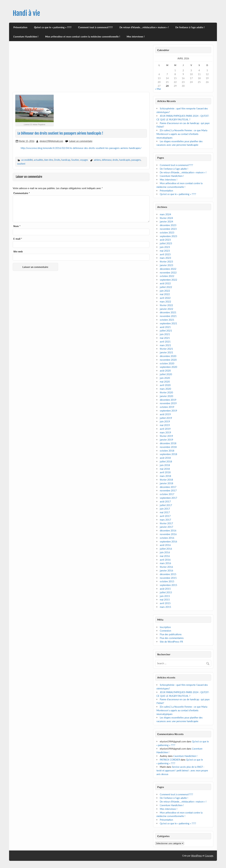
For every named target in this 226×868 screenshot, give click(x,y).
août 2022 (165, 283)
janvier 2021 (166, 352)
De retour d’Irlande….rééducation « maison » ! (144, 27)
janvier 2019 (166, 440)
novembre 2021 (168, 316)
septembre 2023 (168, 236)
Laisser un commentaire (81, 141)
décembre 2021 (168, 312)
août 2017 (165, 501)
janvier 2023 (166, 265)
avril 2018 (165, 472)
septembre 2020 (168, 367)
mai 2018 (165, 469)
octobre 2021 (167, 320)
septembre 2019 (168, 411)
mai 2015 (165, 600)
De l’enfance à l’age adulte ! (190, 27)
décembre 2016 (168, 530)
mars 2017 (165, 520)
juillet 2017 (166, 505)
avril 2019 (165, 429)
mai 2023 (165, 251)
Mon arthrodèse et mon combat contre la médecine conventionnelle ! (83, 37)
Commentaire (22, 193)
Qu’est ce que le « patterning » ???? (53, 27)
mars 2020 (165, 389)
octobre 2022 (167, 276)
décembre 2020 (168, 356)
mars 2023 (165, 258)
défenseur (107, 160)
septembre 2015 (168, 585)
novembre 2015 (168, 578)
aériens (97, 160)
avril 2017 (165, 516)
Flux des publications (171, 634)
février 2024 (166, 218)
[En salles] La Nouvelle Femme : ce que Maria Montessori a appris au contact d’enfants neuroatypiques (182, 134)
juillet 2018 (166, 461)
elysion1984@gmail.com (51, 141)
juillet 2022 (166, 287)
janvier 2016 (166, 570)
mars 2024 (165, 214)
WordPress (196, 856)
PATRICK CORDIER (170, 760)
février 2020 (166, 392)
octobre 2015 (167, 581)
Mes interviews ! (136, 37)
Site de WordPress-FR (171, 642)
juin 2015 (165, 596)
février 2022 (166, 305)
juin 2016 (165, 552)
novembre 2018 (168, 447)
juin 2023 (165, 247)
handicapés (125, 160)
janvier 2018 (166, 483)
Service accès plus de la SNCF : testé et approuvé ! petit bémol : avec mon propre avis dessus (182, 770)
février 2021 (166, 349)
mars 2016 (165, 563)
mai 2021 (165, 338)
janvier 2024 (166, 221)
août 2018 (165, 458)
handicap (66, 160)
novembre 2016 (168, 534)
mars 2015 (165, 607)
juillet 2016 (166, 549)
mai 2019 (165, 425)
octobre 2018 (167, 451)
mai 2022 (165, 294)
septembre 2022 (168, 280)
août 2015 (165, 589)
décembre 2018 (168, 443)
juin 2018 (165, 465)
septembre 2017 (168, 498)
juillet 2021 (166, 331)
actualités (39, 160)
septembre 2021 (168, 323)
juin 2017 (165, 509)
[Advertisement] (81, 68)
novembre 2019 (168, 403)
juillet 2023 (166, 243)
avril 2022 (165, 298)
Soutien (75, 160)
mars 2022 (165, 302)
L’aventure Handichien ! (26, 37)
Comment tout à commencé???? (95, 27)
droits (115, 160)
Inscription (165, 627)
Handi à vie (26, 13)
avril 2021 (165, 342)
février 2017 (166, 523)
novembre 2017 (168, 490)
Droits (57, 160)
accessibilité (27, 160)
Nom (17, 226)
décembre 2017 (168, 487)
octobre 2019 (167, 407)
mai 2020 (165, 382)
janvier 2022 (166, 309)
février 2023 (166, 261)
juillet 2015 (166, 592)
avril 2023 (165, 254)
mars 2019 (165, 432)
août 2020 (165, 371)
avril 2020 (165, 385)
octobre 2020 (167, 363)
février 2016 (166, 567)
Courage (209, 856)
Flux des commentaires (172, 638)
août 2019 (165, 414)
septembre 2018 (168, 454)
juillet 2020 (166, 374)
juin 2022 (165, 291)
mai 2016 (165, 556)
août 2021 (165, 327)
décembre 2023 (168, 225)
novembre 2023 (168, 229)
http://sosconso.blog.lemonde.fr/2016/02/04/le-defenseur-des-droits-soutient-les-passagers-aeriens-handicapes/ (81, 148)
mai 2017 (165, 512)
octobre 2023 (167, 232)
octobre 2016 (167, 538)
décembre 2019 (168, 400)
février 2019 (166, 436)
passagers (136, 160)
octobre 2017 (167, 494)
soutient (21, 164)
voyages (84, 160)
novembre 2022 (168, 272)
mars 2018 (165, 476)
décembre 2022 (168, 269)
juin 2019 (165, 421)
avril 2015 (165, 603)
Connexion (165, 631)
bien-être (49, 160)
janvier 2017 (166, 527)
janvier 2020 (166, 396)
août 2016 (165, 545)
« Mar (158, 89)
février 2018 (166, 480)
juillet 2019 (166, 418)
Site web (18, 252)
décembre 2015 (168, 574)
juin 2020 (165, 378)
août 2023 (165, 240)
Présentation (20, 27)
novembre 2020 (168, 360)
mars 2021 (165, 345)
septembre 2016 (168, 541)
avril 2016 (165, 560)
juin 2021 (165, 334)
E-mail (18, 239)
